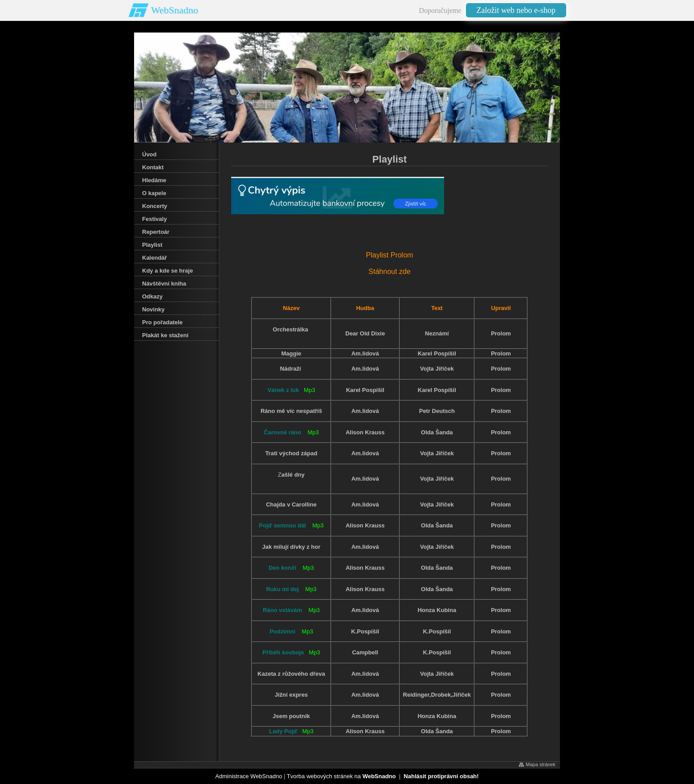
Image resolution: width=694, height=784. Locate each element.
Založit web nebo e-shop (516, 10)
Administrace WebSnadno (249, 776)
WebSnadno (175, 10)
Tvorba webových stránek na (341, 776)
